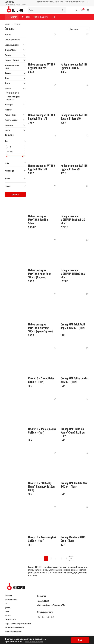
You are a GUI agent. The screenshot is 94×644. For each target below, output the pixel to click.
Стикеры (8, 88)
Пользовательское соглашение (75, 2)
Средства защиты (11, 120)
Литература (9, 104)
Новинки (8, 34)
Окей (80, 640)
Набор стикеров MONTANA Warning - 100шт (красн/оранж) (40, 328)
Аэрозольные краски (12, 45)
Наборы (7, 83)
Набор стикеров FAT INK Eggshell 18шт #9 (42, 117)
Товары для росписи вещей (12, 66)
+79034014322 (9, 2)
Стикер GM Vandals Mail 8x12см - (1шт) (74, 485)
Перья (7, 78)
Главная (7, 24)
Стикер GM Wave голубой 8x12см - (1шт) (42, 539)
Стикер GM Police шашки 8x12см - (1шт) (42, 431)
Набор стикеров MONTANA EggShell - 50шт (39, 219)
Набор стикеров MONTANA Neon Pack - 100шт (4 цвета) (40, 274)
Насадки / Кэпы (10, 50)
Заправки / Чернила (12, 60)
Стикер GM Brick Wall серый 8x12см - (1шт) (73, 326)
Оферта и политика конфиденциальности (50, 2)
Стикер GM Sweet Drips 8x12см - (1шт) (41, 380)
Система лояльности (41, 17)
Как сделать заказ (10, 619)
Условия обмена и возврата (13, 631)
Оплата (7, 612)
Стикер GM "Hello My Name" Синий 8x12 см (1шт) (73, 432)
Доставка (8, 608)
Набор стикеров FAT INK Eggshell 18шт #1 (42, 167)
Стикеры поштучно (13, 93)
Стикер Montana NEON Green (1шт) (73, 539)
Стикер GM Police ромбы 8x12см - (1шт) (74, 380)
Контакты (8, 615)
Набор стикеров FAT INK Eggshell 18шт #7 (74, 66)
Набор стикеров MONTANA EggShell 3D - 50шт (74, 219)
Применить (15, 194)
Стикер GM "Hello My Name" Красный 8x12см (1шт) (41, 486)
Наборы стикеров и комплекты (13, 98)
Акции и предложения (12, 40)
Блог (53, 17)
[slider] (7, 156)
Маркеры (8, 55)
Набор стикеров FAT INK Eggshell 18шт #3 (74, 167)
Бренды (7, 130)
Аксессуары (9, 125)
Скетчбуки (8, 110)
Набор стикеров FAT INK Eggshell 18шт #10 (74, 117)
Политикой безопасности (34, 642)
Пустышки (8, 73)
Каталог (12, 17)
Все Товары (26, 17)
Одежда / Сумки (10, 115)
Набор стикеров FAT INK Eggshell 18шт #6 (42, 66)
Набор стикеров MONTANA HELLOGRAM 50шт (73, 274)
